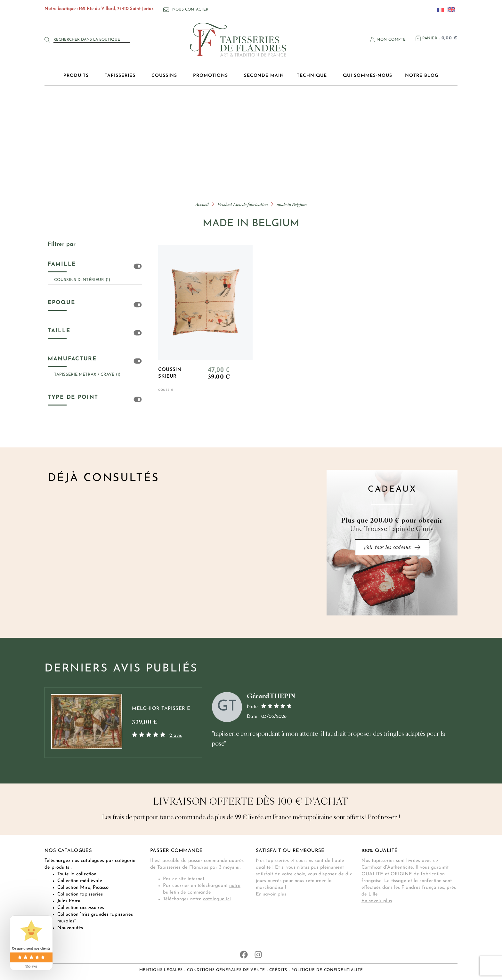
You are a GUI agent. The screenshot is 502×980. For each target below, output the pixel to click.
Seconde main (264, 76)
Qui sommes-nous (368, 76)
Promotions (212, 76)
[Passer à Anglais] (449, 10)
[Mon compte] (372, 39)
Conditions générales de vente (226, 970)
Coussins (166, 76)
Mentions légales (161, 970)
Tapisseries (122, 76)
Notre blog (422, 76)
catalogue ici (217, 899)
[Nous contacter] (166, 10)
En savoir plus (271, 894)
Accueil (202, 204)
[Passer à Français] (439, 10)
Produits (78, 76)
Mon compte (391, 40)
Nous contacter (190, 10)
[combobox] (92, 40)
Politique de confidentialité (327, 970)
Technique (313, 76)
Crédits (278, 970)
